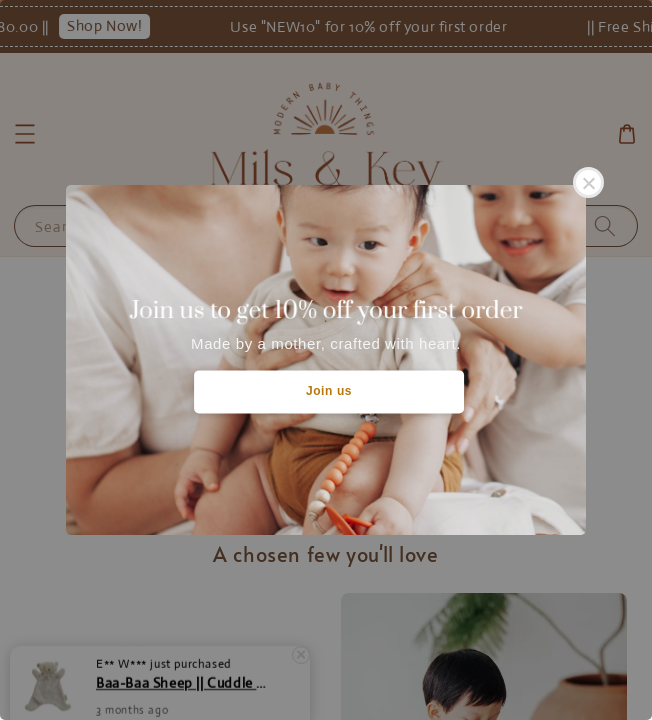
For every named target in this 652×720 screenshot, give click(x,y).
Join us (329, 391)
